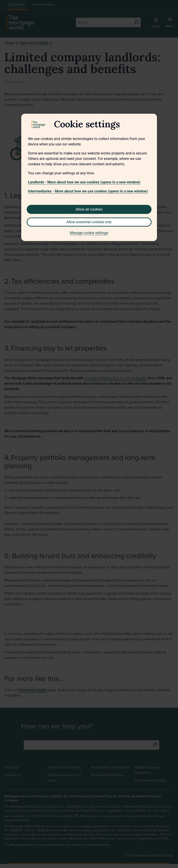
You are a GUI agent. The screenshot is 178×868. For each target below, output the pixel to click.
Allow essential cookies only (89, 222)
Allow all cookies (89, 209)
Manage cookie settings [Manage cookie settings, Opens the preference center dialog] (89, 233)
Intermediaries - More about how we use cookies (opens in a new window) (88, 191)
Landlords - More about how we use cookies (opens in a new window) (84, 182)
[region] (89, 177)
